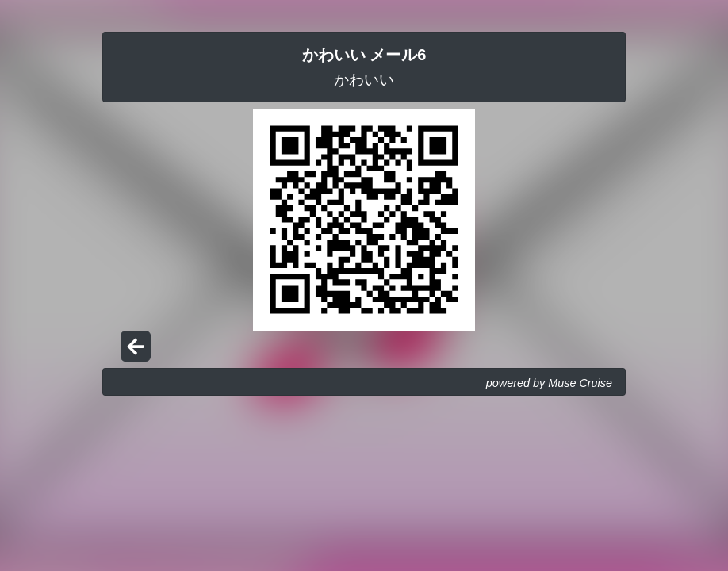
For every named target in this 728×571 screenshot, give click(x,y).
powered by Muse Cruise (549, 383)
